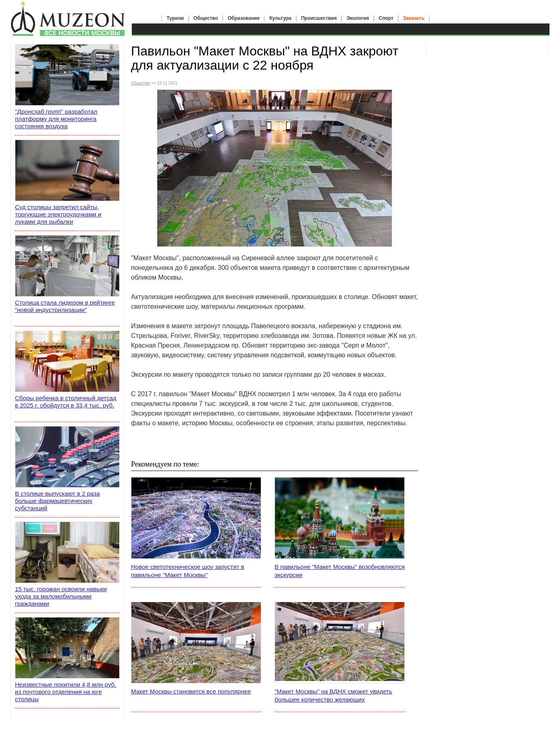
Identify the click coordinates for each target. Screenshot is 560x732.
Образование (244, 18)
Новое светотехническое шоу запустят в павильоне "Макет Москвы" (188, 571)
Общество (206, 18)
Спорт (386, 18)
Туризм (175, 18)
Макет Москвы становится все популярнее (191, 691)
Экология (358, 18)
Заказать (414, 18)
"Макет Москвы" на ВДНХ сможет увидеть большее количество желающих (333, 695)
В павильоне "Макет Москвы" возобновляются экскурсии (340, 571)
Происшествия (319, 18)
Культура (280, 18)
